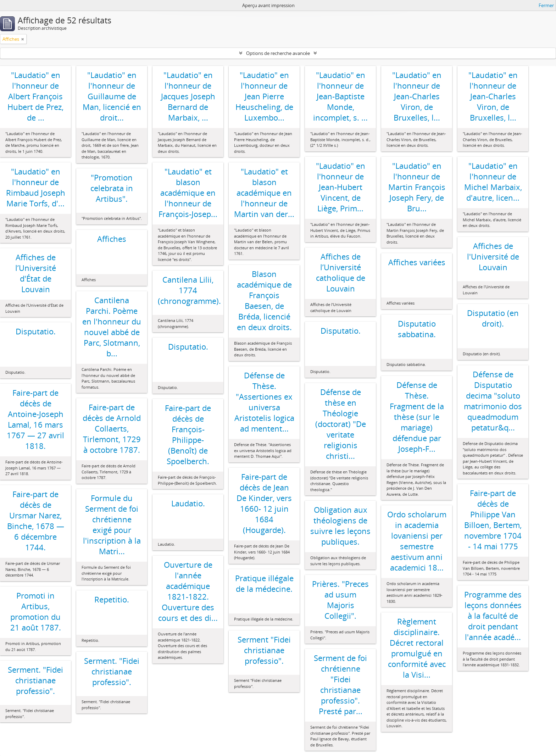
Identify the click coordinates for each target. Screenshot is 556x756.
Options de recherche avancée (278, 53)
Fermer (546, 5)
